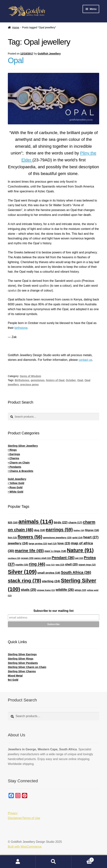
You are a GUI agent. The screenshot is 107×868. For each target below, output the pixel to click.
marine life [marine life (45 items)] (29, 551)
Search (53, 862)
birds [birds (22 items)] (61, 522)
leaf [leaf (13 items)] (52, 544)
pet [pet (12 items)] (79, 558)
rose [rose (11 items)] (50, 565)
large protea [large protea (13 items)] (38, 544)
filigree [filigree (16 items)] (92, 530)
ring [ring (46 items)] (37, 564)
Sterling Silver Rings (21, 659)
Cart (83, 859)
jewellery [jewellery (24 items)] (18, 543)
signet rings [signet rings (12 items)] (87, 565)
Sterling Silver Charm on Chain (27, 667)
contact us (85, 360)
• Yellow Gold (16, 483)
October (71, 380)
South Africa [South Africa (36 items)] (76, 572)
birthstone (21, 328)
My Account (18, 862)
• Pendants (15, 467)
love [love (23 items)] (64, 543)
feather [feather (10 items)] (79, 530)
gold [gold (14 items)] (77, 538)
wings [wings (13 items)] (80, 590)
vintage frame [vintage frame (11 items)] (46, 590)
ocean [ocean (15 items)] (27, 558)
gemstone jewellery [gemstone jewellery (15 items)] (57, 538)
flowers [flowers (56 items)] (30, 537)
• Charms (14, 458)
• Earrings (14, 454)
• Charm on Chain (19, 463)
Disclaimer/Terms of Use (24, 818)
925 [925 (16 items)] (13, 523)
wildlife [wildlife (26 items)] (65, 590)
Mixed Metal (15, 676)
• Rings (12, 450)
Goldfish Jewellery (49, 54)
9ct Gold (13, 680)
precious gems (30, 385)
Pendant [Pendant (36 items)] (63, 558)
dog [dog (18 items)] (40, 530)
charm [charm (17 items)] (75, 523)
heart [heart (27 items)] (91, 537)
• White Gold (16, 492)
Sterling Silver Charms (22, 671)
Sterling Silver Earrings (22, 654)
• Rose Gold (15, 487)
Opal (16, 60)
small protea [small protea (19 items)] (49, 573)
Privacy (13, 813)
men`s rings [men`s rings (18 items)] (55, 551)
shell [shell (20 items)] (71, 564)
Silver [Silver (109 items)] (22, 572)
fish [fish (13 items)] (12, 538)
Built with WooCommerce (25, 847)
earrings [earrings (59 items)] (59, 530)
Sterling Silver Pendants (23, 663)
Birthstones (22, 380)
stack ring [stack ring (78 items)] (25, 581)
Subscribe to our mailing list (53, 611)
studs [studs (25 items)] (29, 590)
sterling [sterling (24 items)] (51, 581)
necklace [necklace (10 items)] (14, 558)
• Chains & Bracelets (21, 471)
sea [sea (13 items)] (60, 565)
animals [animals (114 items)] (36, 521)
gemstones (38, 380)
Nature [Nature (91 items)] (80, 550)
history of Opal (55, 380)
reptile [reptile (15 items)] (22, 565)
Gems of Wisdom (30, 376)
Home (16, 27)
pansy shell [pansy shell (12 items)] (43, 558)
